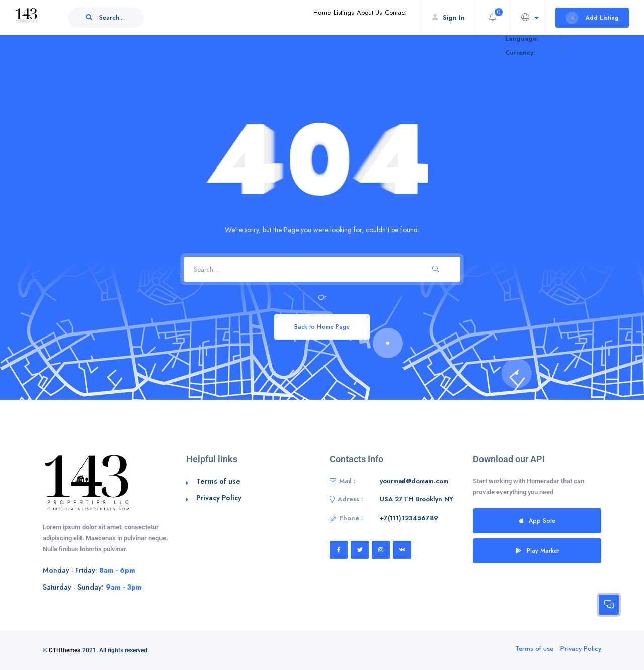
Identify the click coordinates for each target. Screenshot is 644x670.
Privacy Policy (219, 498)
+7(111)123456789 (409, 518)
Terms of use (218, 481)
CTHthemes (65, 650)
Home (284, 17)
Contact (390, 17)
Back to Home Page (322, 327)
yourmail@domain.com (414, 481)
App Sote (537, 520)
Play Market (537, 551)
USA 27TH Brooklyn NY (417, 499)
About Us (353, 17)
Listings (316, 17)
